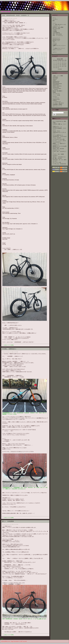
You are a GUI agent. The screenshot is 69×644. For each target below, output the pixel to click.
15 (54, 65)
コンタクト (55, 19)
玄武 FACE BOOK (57, 34)
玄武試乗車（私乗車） (58, 104)
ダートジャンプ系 (57, 162)
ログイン (55, 52)
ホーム (54, 18)
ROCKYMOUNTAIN (57, 84)
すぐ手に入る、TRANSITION (59, 164)
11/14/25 (60, 69)
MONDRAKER (56, 81)
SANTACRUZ (56, 85)
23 (56, 66)
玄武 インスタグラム (58, 36)
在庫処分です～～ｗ (57, 127)
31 (58, 68)
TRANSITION (56, 87)
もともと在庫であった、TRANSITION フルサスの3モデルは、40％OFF (60, 137)
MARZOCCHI (56, 83)
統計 (54, 21)
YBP (54, 42)
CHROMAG (55, 77)
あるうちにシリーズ (57, 106)
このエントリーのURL (9, 345)
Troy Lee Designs (57, 88)
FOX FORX (55, 78)
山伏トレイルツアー (57, 50)
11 (60, 63)
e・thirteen (55, 90)
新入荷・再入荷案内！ (58, 91)
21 (66, 65)
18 (60, 65)
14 (66, 63)
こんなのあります (57, 102)
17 (58, 65)
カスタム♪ (55, 96)
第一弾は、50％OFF (57, 158)
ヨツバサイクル (56, 94)
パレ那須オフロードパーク (59, 48)
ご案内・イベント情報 (58, 76)
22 (54, 66)
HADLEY (55, 79)
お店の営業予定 (56, 33)
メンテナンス (56, 98)
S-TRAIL (55, 44)
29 (54, 68)
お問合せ (55, 100)
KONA (54, 80)
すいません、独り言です (58, 103)
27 (64, 66)
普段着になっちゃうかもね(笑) (60, 146)
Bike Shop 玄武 (56, 29)
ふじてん (55, 43)
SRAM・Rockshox (57, 86)
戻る (2, 639)
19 (62, 65)
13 (64, 63)
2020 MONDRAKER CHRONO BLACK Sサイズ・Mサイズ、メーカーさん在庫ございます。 (25, 619)
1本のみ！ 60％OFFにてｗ (59, 157)
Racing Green (57, 131)
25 (60, 66)
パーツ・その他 (56, 95)
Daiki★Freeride (56, 39)
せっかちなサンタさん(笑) (59, 139)
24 (58, 66)
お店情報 (55, 31)
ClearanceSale (56, 99)
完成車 (54, 92)
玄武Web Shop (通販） (58, 27)
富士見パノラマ (56, 41)
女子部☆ (55, 30)
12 (62, 63)
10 (58, 63)
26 (62, 66)
